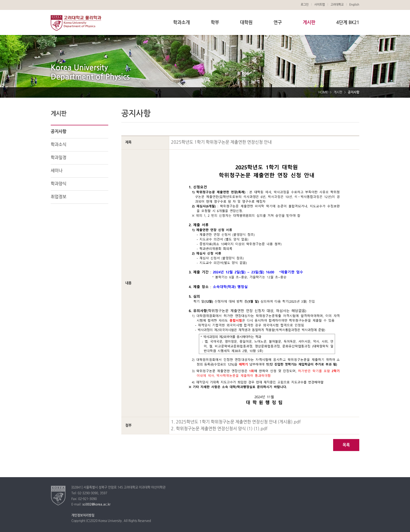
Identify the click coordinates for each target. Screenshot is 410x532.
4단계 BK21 (348, 23)
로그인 (305, 5)
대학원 (246, 23)
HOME (323, 92)
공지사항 (59, 132)
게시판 (309, 23)
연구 (278, 23)
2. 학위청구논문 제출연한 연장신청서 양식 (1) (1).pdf (219, 429)
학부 (215, 23)
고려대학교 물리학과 (76, 23)
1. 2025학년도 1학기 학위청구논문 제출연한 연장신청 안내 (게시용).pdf (236, 422)
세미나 (57, 171)
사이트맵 (320, 5)
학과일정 (59, 158)
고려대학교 (337, 5)
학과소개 (181, 23)
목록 (346, 445)
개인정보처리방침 (83, 516)
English (354, 5)
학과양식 (59, 184)
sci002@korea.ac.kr (96, 505)
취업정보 (59, 197)
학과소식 (59, 145)
